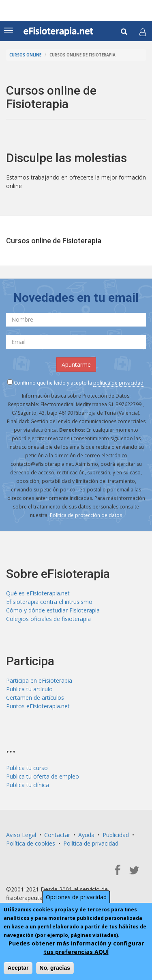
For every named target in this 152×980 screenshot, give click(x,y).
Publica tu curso (27, 768)
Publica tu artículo (29, 689)
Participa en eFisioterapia (39, 680)
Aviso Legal (21, 835)
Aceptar (18, 968)
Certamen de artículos (35, 698)
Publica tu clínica (28, 785)
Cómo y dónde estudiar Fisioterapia (53, 610)
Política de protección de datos (86, 515)
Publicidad (116, 835)
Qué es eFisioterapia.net (38, 593)
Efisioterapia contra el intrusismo (49, 602)
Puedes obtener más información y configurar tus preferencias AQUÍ (76, 948)
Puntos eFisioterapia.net (38, 706)
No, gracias (55, 968)
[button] (143, 32)
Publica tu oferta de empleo (43, 776)
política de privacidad (118, 383)
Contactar (57, 835)
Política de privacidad (91, 843)
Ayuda (86, 835)
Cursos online (25, 55)
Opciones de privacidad (76, 897)
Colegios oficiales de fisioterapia (48, 619)
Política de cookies (31, 843)
